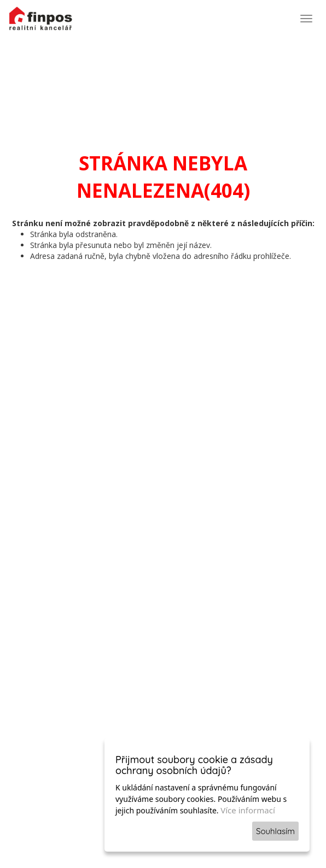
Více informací (248, 810)
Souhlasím (275, 831)
